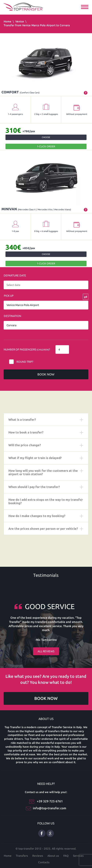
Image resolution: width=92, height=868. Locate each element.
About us (53, 856)
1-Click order (46, 146)
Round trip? (25, 362)
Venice (20, 21)
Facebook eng (42, 833)
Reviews (38, 856)
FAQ (66, 856)
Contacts (44, 862)
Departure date (15, 275)
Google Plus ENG (50, 833)
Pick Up (9, 296)
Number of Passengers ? (27, 349)
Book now (46, 374)
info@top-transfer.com (50, 808)
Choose (46, 137)
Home (7, 21)
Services (78, 856)
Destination (13, 316)
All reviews (46, 651)
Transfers (22, 856)
